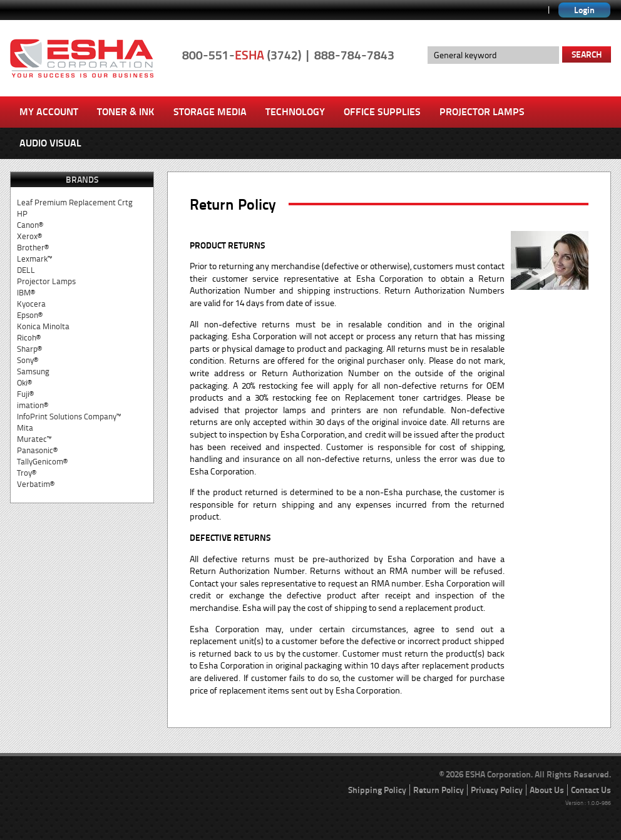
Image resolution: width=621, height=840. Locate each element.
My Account (49, 112)
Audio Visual (50, 143)
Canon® (30, 225)
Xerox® (29, 236)
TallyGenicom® (42, 462)
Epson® (30, 315)
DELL (26, 270)
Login (584, 10)
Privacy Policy (497, 790)
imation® (33, 405)
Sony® (28, 360)
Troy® (27, 473)
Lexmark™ (34, 259)
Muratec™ (34, 439)
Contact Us (591, 790)
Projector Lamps (482, 112)
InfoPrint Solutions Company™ (69, 417)
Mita (25, 428)
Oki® (24, 383)
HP (22, 214)
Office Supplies (382, 112)
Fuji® (25, 394)
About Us (547, 790)
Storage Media (210, 112)
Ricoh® (29, 338)
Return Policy (439, 790)
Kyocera (31, 304)
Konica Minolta (43, 326)
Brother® (33, 248)
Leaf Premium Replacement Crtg (75, 202)
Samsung (33, 371)
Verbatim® (36, 484)
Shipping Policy (377, 790)
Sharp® (29, 349)
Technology (295, 112)
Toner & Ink (126, 112)
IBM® (26, 293)
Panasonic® (37, 450)
